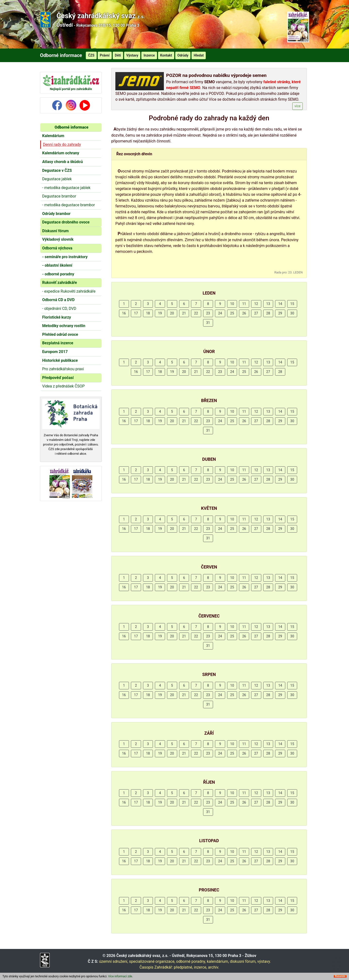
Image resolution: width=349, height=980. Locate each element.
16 (124, 313)
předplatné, (183, 967)
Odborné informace (71, 127)
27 (256, 313)
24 (220, 313)
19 (160, 313)
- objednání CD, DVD (59, 309)
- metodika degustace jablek (66, 188)
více (297, 106)
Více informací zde (120, 977)
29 (280, 313)
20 (172, 313)
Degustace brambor (59, 196)
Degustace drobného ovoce (66, 222)
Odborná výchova (57, 248)
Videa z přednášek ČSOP (63, 386)
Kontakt (166, 55)
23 (208, 313)
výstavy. (264, 961)
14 (280, 304)
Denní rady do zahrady (62, 144)
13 (268, 304)
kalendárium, (218, 961)
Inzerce (149, 55)
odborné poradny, (191, 961)
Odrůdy (183, 55)
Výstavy (132, 55)
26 (244, 313)
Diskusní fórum (55, 231)
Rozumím (340, 977)
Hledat (199, 55)
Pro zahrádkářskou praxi (63, 369)
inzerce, (200, 967)
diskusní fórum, (243, 961)
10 (232, 304)
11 (244, 304)
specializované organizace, (152, 961)
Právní (105, 55)
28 (268, 313)
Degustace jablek (57, 179)
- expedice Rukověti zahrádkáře (69, 291)
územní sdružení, (114, 961)
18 (148, 313)
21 (184, 313)
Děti (118, 55)
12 (256, 304)
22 (196, 313)
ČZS (91, 55)
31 (208, 323)
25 (232, 313)
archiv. (214, 967)
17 (136, 313)
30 (292, 313)
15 (292, 304)
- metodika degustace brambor (69, 205)
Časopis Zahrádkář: (156, 967)
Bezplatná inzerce (58, 343)
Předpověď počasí (58, 378)
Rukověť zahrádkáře (59, 283)
